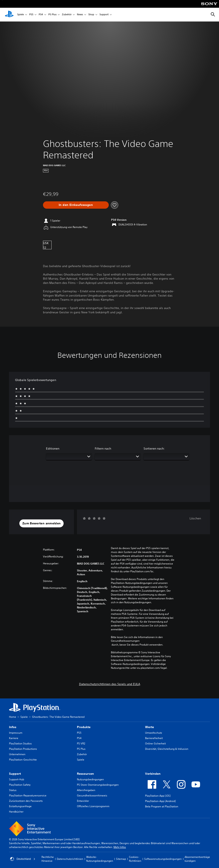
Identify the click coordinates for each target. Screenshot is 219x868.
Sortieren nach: (154, 449)
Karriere (14, 738)
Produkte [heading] (84, 727)
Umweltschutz (154, 733)
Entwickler (83, 801)
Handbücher (16, 812)
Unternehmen (17, 754)
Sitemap (121, 859)
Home (13, 717)
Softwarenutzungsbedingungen (163, 859)
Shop (91, 15)
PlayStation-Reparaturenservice (28, 795)
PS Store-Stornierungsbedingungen (98, 785)
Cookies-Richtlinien (135, 859)
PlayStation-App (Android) (160, 801)
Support (104, 15)
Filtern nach (103, 449)
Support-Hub (17, 779)
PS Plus (52, 15)
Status (13, 790)
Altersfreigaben (86, 790)
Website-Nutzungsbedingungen (100, 859)
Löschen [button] (195, 518)
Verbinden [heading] (153, 774)
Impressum (16, 733)
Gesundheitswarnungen (125, 641)
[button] (41, 524)
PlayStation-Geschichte (23, 760)
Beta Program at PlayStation (162, 806)
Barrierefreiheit (154, 738)
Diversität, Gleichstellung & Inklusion (167, 749)
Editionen (53, 449)
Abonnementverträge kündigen (197, 859)
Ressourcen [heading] (85, 774)
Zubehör (67, 15)
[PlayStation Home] (9, 15)
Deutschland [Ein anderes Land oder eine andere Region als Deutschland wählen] (23, 859)
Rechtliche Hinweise (48, 859)
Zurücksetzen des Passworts (26, 801)
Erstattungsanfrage (20, 806)
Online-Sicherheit (155, 743)
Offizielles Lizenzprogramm (93, 806)
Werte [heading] (149, 727)
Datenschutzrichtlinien (70, 859)
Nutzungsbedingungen (90, 779)
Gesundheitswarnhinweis (92, 795)
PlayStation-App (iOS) (158, 796)
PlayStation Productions (23, 749)
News (80, 15)
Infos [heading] (13, 727)
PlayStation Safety (20, 785)
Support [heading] (15, 774)
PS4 (41, 15)
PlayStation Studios (20, 743)
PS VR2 (81, 743)
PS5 (31, 15)
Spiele (21, 15)
